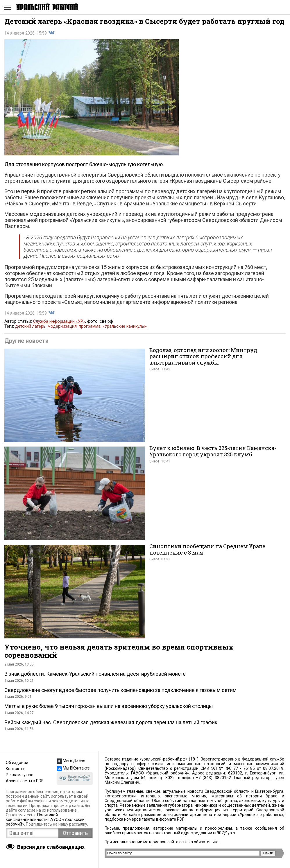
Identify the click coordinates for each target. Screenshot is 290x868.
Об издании (17, 763)
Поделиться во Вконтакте (51, 33)
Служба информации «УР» (59, 321)
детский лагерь (30, 326)
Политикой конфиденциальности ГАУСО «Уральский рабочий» (45, 819)
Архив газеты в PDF (25, 781)
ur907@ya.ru (225, 833)
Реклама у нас (19, 775)
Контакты (15, 769)
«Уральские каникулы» (125, 326)
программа (90, 326)
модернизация (62, 326)
